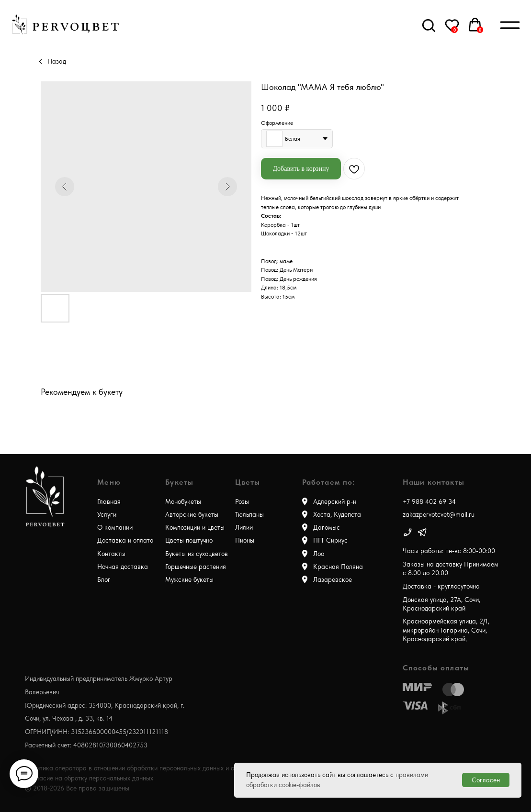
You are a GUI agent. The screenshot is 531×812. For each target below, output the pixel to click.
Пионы (245, 540)
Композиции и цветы (195, 527)
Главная (109, 501)
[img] (408, 532)
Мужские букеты (189, 579)
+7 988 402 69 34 (429, 501)
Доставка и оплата (125, 540)
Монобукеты (183, 501)
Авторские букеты (192, 514)
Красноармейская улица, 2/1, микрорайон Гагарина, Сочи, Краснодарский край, (446, 630)
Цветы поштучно (189, 540)
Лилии (244, 527)
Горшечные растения (196, 567)
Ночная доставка (123, 567)
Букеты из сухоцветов (197, 554)
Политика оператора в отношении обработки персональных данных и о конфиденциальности (161, 768)
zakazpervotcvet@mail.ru (439, 514)
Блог (104, 579)
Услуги (107, 514)
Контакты (111, 554)
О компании (115, 527)
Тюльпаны (249, 514)
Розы (242, 501)
